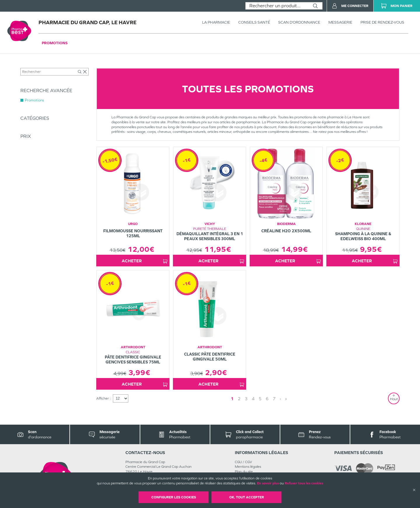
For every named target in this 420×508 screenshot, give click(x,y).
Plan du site (244, 472)
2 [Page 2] (239, 399)
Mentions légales (248, 467)
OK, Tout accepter (247, 497)
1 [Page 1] (232, 399)
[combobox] (277, 6)
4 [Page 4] (253, 399)
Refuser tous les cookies (304, 483)
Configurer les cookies (174, 497)
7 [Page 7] (274, 399)
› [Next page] (280, 399)
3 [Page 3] (246, 399)
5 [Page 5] (260, 399)
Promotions (55, 43)
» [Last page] (286, 399)
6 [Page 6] (267, 399)
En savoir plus (268, 483)
